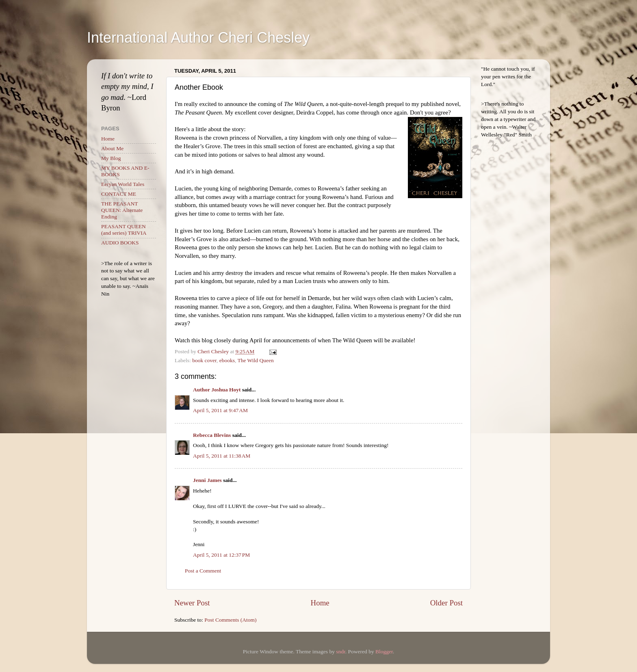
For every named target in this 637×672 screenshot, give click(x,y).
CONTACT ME (119, 194)
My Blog (111, 158)
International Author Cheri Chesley (198, 38)
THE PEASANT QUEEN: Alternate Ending (122, 210)
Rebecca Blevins (212, 435)
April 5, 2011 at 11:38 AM (222, 456)
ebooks (227, 360)
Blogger (384, 651)
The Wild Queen (255, 360)
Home (320, 603)
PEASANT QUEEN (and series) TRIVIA (124, 230)
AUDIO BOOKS (120, 243)
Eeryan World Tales (123, 184)
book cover (204, 360)
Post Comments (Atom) (230, 620)
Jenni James (207, 480)
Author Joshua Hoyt (217, 390)
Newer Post (192, 603)
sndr (341, 651)
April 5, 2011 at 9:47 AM (220, 410)
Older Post (446, 603)
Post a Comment (203, 571)
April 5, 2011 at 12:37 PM (221, 555)
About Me (112, 148)
